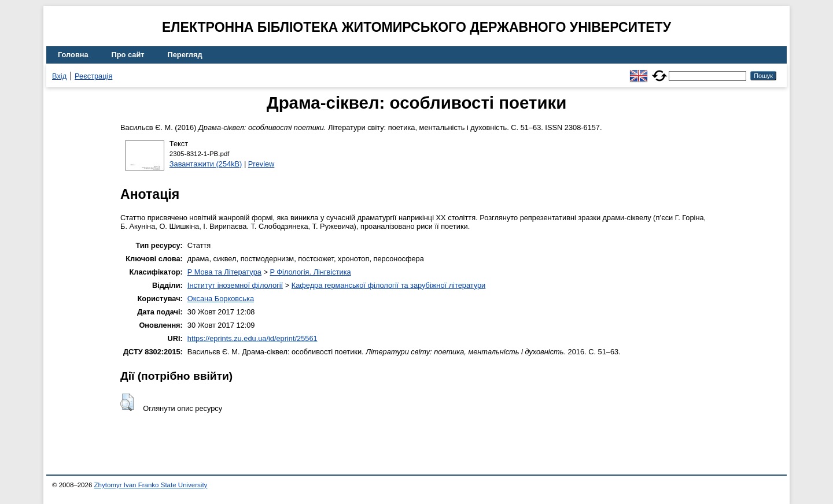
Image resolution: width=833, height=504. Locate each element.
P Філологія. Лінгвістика (310, 272)
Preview (261, 164)
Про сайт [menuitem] (128, 55)
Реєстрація (93, 76)
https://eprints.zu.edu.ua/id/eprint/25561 (253, 338)
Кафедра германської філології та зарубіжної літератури (389, 285)
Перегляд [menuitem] (185, 55)
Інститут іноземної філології (235, 285)
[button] (127, 402)
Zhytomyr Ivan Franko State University (151, 485)
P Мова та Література (224, 272)
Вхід (59, 76)
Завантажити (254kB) (206, 164)
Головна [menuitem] (73, 55)
